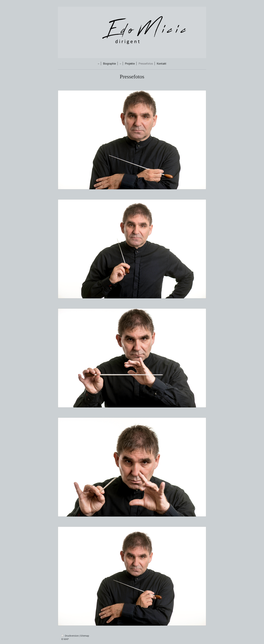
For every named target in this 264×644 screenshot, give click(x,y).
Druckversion (70, 636)
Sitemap (85, 636)
